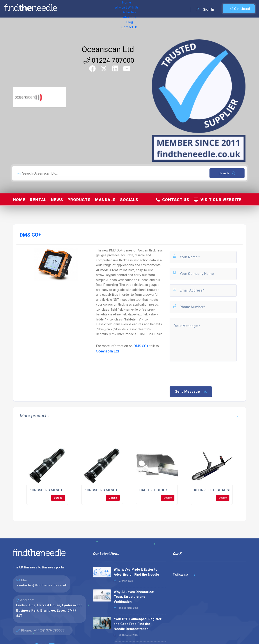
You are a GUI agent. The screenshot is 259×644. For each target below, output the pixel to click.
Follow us (184, 575)
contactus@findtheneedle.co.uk (42, 585)
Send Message (191, 392)
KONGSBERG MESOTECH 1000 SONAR (60, 490)
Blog (149, 9)
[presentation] (202, 373)
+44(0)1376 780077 (49, 630)
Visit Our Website (218, 200)
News (57, 200)
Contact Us (166, 9)
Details (58, 498)
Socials (129, 200)
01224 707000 (109, 60)
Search (227, 173)
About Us (134, 9)
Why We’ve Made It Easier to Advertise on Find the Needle (136, 572)
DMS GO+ (141, 346)
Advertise (114, 9)
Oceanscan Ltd (108, 50)
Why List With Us (89, 9)
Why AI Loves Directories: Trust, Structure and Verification (134, 597)
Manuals (105, 200)
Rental (38, 200)
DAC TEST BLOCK (153, 490)
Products (79, 200)
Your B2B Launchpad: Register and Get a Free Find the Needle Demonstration (138, 624)
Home (66, 9)
